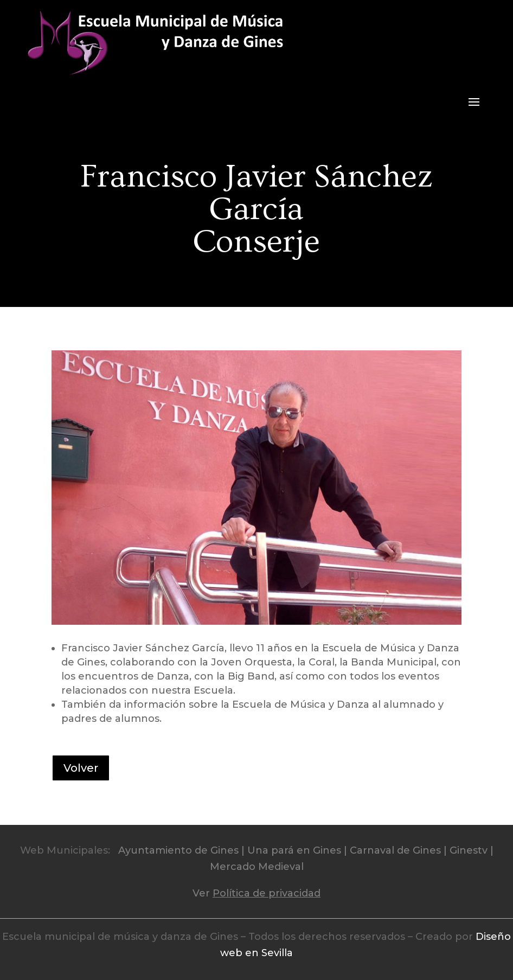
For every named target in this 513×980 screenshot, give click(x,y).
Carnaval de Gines (395, 850)
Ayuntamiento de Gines (178, 850)
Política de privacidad (267, 893)
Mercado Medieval (257, 867)
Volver (81, 768)
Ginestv (469, 850)
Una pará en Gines (294, 850)
